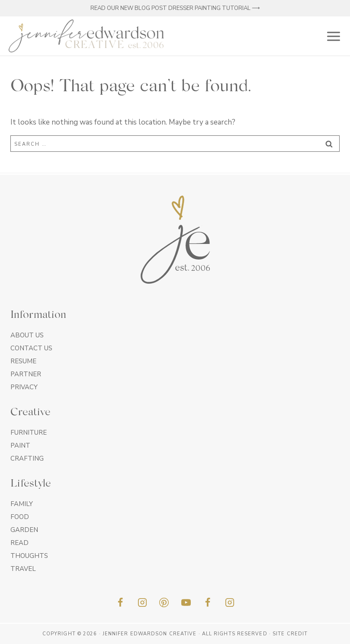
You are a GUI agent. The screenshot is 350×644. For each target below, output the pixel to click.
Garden (24, 530)
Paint (20, 445)
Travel (23, 569)
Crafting (27, 458)
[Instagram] (142, 602)
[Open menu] (332, 36)
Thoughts (29, 556)
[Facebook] (120, 602)
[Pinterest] (164, 602)
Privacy (24, 387)
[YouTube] (186, 602)
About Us (27, 335)
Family (22, 504)
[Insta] (230, 602)
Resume (23, 361)
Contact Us (31, 348)
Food (20, 517)
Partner (26, 374)
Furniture (29, 433)
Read (19, 543)
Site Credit (290, 634)
